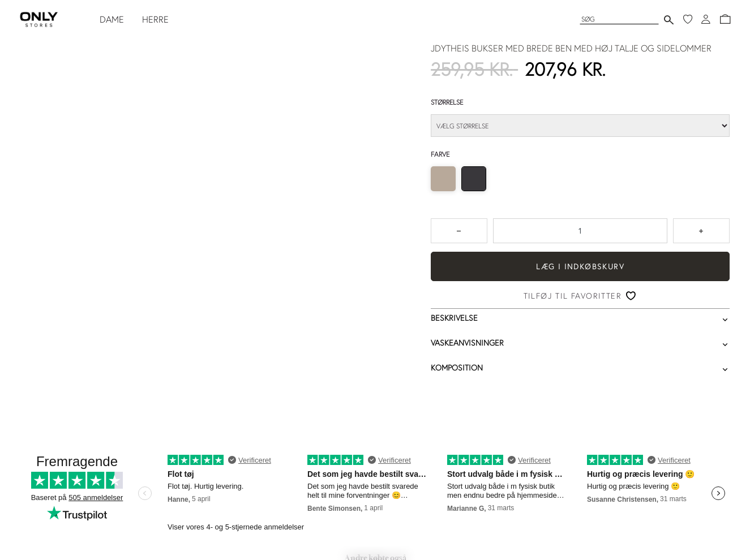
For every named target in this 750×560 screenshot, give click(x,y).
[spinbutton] (580, 231)
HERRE (155, 19)
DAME (112, 19)
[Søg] (619, 19)
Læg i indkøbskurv (580, 266)
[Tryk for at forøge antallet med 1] (701, 231)
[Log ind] (706, 19)
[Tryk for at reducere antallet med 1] (459, 231)
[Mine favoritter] (688, 19)
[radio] (443, 179)
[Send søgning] (669, 20)
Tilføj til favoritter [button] (573, 296)
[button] (725, 19)
